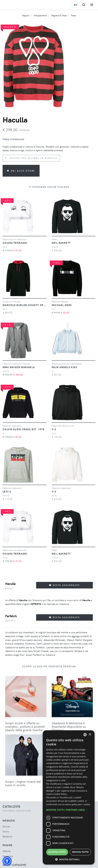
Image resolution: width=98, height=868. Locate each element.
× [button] (90, 735)
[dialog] (69, 797)
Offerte (6, 851)
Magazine (8, 856)
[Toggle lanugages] (75, 5)
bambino (7, 836)
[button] (7, 861)
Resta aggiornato (64, 585)
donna (6, 826)
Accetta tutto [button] (57, 852)
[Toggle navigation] (92, 5)
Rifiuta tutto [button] (80, 852)
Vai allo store (21, 171)
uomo (6, 831)
